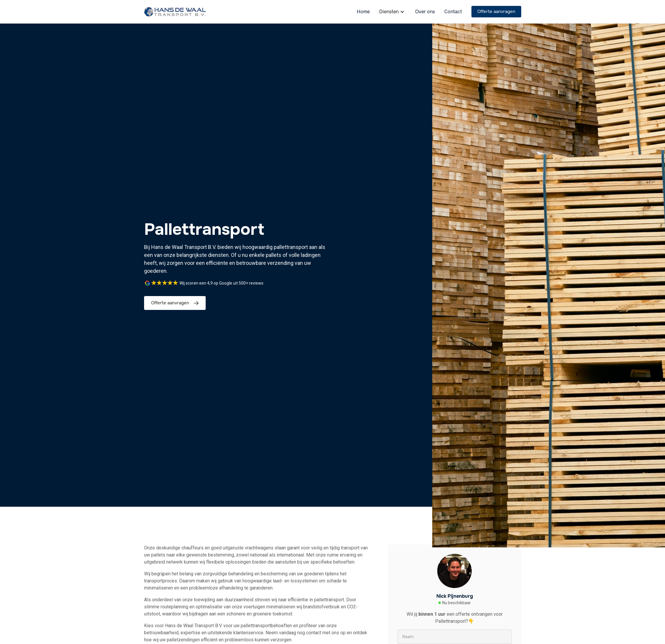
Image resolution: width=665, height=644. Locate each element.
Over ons (425, 12)
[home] (175, 12)
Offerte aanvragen (496, 11)
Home (363, 12)
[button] (392, 12)
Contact (453, 12)
